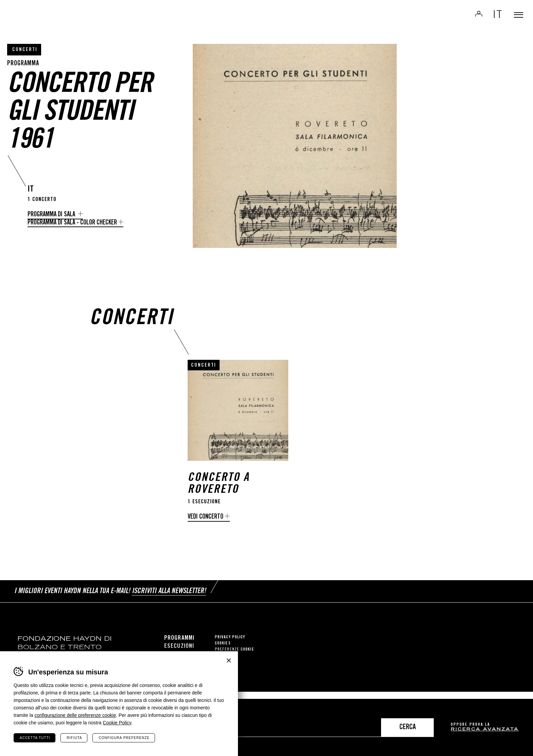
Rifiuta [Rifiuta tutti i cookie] (74, 738)
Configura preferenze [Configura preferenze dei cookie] (124, 738)
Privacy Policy (230, 645)
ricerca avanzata (485, 730)
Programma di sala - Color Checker (72, 223)
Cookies (223, 651)
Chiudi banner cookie (229, 660)
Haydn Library (71, 22)
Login (469, 19)
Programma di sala (52, 215)
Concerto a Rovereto (219, 495)
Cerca (408, 728)
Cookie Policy (117, 723)
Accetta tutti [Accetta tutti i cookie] (35, 738)
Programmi (179, 645)
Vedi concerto (205, 528)
